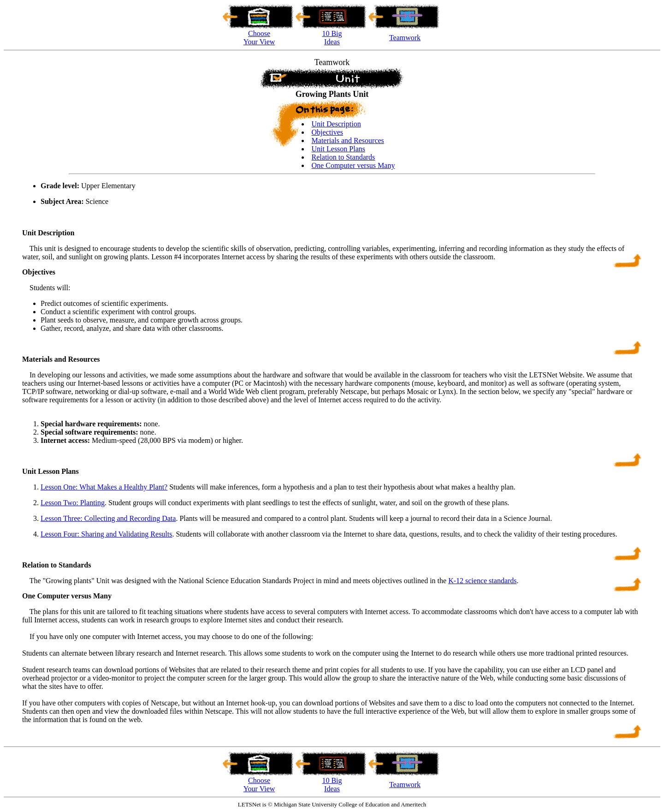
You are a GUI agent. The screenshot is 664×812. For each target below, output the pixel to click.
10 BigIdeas (332, 38)
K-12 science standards (482, 581)
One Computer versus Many (353, 165)
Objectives (327, 132)
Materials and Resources (348, 140)
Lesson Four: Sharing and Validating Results (106, 534)
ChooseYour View (259, 38)
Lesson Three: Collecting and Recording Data (108, 518)
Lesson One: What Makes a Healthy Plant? (104, 487)
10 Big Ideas (332, 785)
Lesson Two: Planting (73, 503)
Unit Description (336, 124)
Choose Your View (259, 785)
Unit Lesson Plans (338, 149)
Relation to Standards (344, 157)
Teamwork (405, 38)
